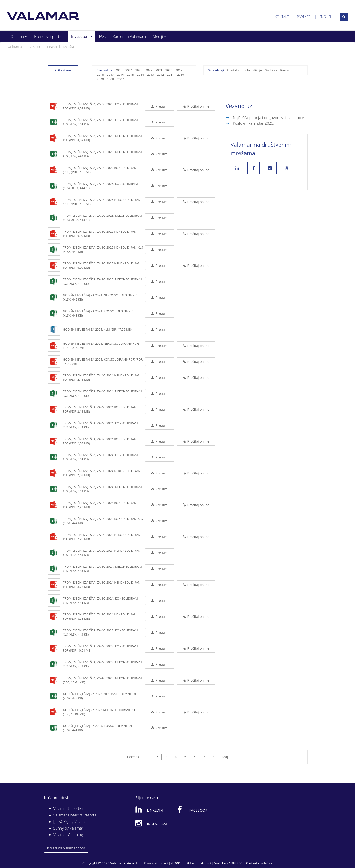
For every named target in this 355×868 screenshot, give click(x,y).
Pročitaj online (196, 106)
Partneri (304, 17)
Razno (285, 70)
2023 (139, 70)
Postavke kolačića (259, 863)
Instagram (151, 823)
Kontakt (282, 17)
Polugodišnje (253, 70)
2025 (119, 70)
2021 (159, 70)
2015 (131, 75)
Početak (133, 757)
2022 (149, 70)
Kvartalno (234, 70)
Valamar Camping (68, 835)
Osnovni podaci (156, 863)
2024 (129, 70)
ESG (102, 37)
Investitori (82, 37)
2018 (101, 75)
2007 (120, 79)
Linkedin (149, 809)
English (326, 17)
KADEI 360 (234, 863)
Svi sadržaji (216, 70)
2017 (110, 75)
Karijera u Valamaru (129, 37)
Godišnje (271, 70)
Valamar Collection (69, 808)
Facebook (192, 809)
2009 (101, 79)
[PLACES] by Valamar (71, 822)
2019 (179, 70)
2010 (180, 75)
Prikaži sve (63, 70)
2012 (161, 75)
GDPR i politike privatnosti (191, 863)
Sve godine (105, 70)
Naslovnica (14, 47)
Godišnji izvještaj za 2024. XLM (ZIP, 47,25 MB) (97, 329)
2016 (120, 75)
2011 (171, 75)
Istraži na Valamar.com (66, 848)
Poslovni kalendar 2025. (254, 123)
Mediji (159, 37)
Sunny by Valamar (68, 828)
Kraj (225, 757)
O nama (19, 37)
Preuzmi (160, 106)
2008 (110, 79)
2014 (140, 75)
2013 (150, 75)
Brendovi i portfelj (49, 37)
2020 (169, 70)
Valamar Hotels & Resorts (75, 815)
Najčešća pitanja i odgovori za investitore (268, 118)
